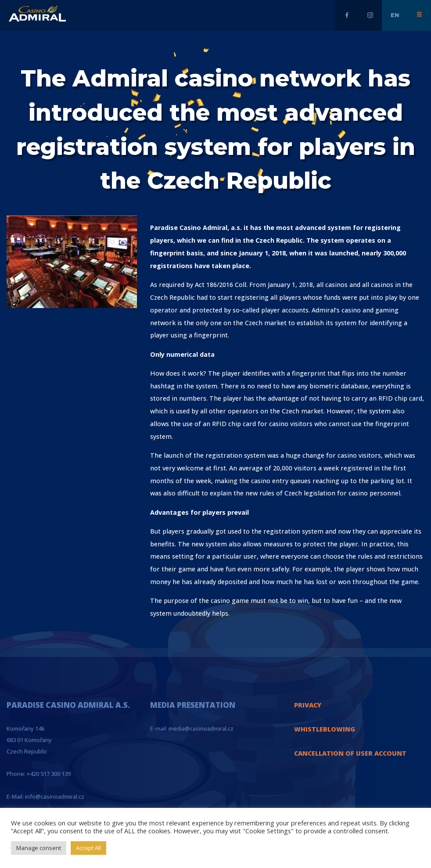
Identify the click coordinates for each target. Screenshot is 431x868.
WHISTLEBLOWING (325, 729)
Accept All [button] (88, 848)
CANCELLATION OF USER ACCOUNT (350, 753)
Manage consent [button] (39, 848)
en (395, 15)
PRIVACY (308, 705)
